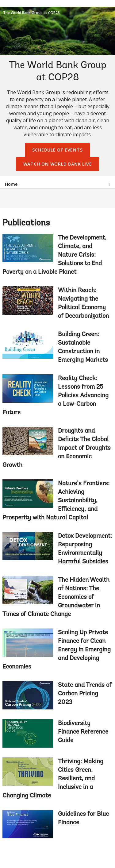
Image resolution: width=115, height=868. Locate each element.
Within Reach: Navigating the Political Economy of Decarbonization (83, 303)
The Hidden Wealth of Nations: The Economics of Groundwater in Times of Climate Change (56, 597)
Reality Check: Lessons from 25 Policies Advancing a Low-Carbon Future (56, 396)
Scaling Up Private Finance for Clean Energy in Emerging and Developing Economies (57, 650)
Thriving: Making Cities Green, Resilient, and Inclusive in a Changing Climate (53, 779)
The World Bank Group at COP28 (31, 13)
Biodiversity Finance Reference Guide (83, 732)
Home (11, 184)
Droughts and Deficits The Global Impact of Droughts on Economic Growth (57, 448)
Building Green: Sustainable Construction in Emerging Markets (83, 347)
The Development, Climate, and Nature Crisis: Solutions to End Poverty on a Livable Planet (54, 255)
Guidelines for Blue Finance (83, 819)
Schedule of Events (57, 150)
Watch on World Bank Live (58, 164)
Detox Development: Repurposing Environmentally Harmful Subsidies (85, 549)
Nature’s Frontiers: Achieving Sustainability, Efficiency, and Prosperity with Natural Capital (56, 501)
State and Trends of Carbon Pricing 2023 (85, 694)
